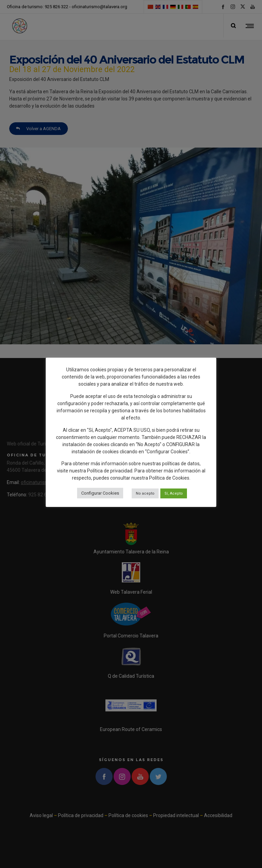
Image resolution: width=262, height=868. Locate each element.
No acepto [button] (145, 493)
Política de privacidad (110, 471)
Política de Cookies (169, 478)
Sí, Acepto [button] (174, 493)
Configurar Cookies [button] (100, 493)
